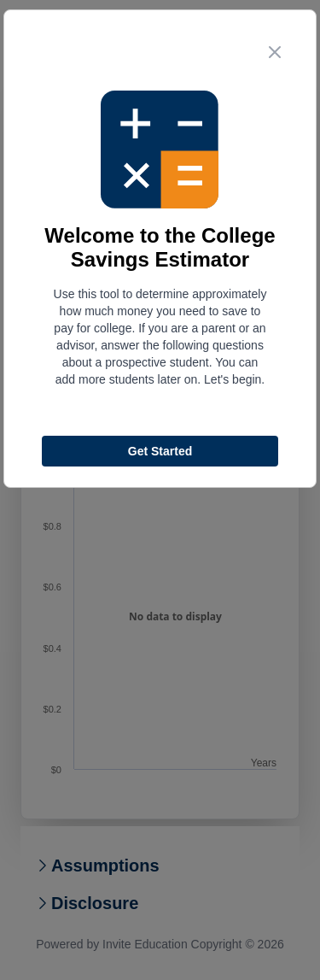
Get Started (160, 451)
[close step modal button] (275, 52)
